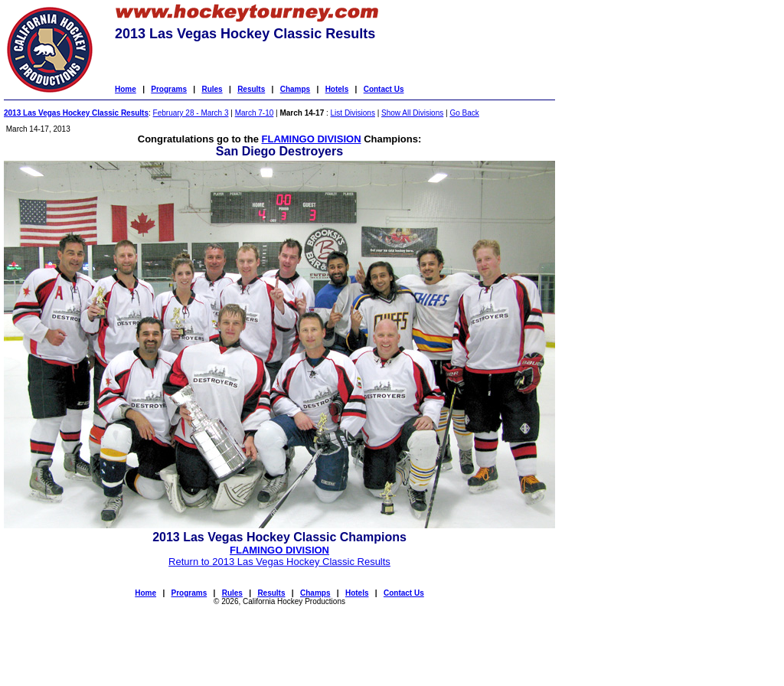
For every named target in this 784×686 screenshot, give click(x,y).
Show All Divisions (412, 113)
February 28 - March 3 (191, 113)
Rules (212, 89)
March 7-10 (255, 113)
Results (251, 89)
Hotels (337, 89)
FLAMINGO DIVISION (312, 139)
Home (126, 89)
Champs (295, 89)
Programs (169, 89)
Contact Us (384, 89)
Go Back (464, 113)
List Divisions (353, 113)
